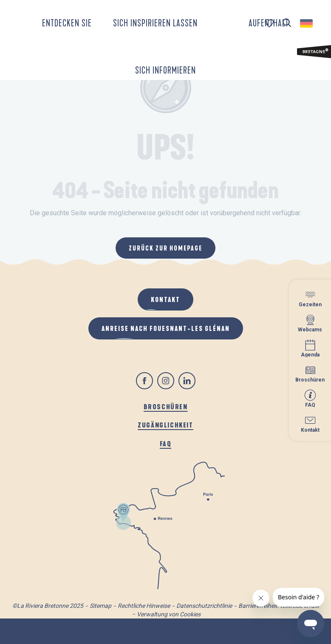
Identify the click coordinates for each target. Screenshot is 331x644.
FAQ (166, 443)
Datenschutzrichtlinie (204, 606)
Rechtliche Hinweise (144, 606)
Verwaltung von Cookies (169, 614)
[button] (287, 23)
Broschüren (166, 406)
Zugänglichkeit (165, 425)
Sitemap (100, 606)
